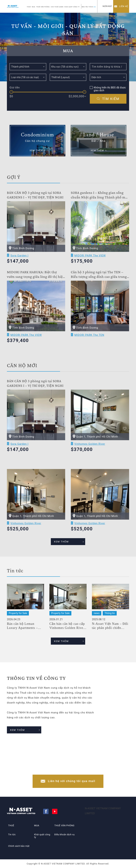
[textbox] (28, 67)
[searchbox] (67, 66)
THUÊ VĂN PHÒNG (43, 7)
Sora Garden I (19, 260)
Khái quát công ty (42, 836)
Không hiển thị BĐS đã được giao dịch (110, 89)
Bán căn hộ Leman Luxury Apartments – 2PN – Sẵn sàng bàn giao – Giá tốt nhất (25, 629)
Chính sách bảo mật (19, 844)
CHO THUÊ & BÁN (57, 7)
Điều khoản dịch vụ (64, 834)
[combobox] (28, 67)
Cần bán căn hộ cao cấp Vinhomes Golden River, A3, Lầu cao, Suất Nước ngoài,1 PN (68, 629)
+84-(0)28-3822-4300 (72, 767)
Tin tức (11, 834)
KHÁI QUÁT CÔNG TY (72, 7)
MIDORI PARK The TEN (89, 340)
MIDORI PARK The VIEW (90, 260)
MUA (34, 7)
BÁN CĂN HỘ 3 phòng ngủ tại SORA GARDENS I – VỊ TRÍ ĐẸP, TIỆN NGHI (35, 200)
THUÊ (29, 7)
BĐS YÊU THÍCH (89, 7)
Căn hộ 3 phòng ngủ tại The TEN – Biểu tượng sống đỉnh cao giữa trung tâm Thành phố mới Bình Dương (99, 279)
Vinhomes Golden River (90, 449)
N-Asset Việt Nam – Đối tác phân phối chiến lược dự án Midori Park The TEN (110, 629)
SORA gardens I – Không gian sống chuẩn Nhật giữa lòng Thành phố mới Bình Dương (100, 200)
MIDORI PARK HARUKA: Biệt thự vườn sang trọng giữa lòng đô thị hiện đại (36, 279)
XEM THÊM (65, 545)
